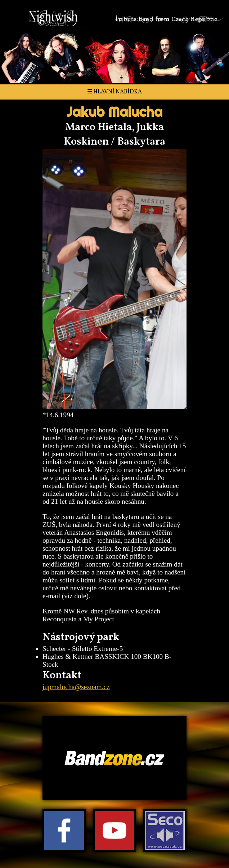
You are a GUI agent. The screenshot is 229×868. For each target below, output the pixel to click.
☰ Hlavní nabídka (114, 92)
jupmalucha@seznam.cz (76, 687)
